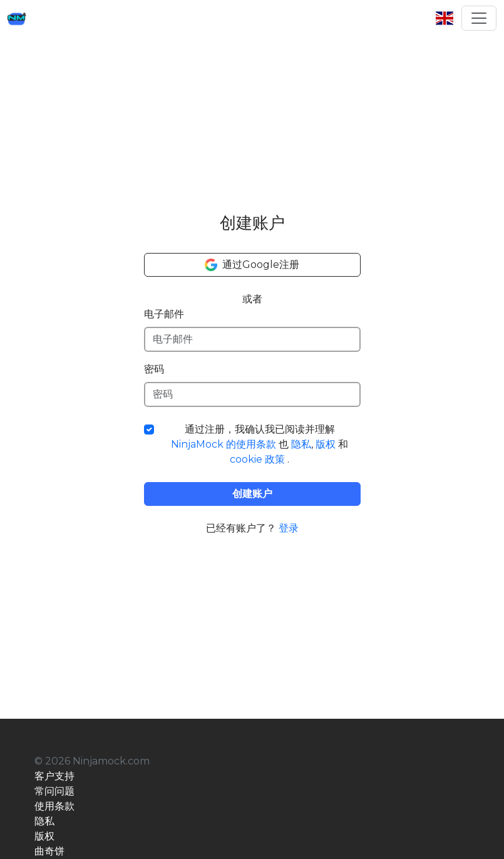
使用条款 (54, 806)
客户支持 (54, 776)
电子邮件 (164, 314)
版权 (326, 444)
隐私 (301, 444)
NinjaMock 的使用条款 (224, 444)
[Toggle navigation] (479, 18)
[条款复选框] (149, 429)
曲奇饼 (49, 851)
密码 (154, 369)
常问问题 (54, 791)
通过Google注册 (252, 265)
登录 (289, 528)
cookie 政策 (257, 459)
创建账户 (252, 494)
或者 (252, 299)
